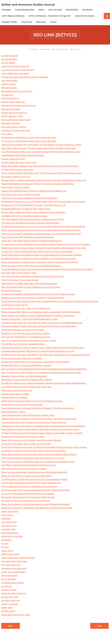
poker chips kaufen (10, 533)
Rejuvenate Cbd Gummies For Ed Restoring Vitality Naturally (28, 498)
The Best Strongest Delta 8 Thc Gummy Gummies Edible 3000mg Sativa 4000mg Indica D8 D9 (43, 227)
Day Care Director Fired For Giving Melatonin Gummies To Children (31, 287)
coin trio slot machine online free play (18, 70)
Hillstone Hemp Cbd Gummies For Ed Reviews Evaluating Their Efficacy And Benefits (39, 419)
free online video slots (11, 565)
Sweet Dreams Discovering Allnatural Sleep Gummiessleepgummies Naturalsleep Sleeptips (41, 255)
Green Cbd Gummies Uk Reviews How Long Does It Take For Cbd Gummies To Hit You (40, 263)
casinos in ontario (9, 590)
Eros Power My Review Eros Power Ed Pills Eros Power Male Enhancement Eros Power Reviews (44, 448)
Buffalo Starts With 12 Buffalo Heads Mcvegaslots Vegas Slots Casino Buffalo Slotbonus (40, 166)
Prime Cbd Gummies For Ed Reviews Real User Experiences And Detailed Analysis (38, 462)
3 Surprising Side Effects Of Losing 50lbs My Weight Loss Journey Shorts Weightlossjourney (42, 323)
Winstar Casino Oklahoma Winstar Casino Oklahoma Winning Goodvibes (33, 213)
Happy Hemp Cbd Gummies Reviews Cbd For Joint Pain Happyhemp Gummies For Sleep (41, 230)
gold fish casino (8, 612)
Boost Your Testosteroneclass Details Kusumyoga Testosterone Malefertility (34, 473)
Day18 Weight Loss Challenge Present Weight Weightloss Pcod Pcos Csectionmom (38, 316)
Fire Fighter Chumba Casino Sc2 (16, 177)
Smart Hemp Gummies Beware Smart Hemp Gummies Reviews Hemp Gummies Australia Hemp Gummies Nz (50, 302)
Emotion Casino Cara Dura (13, 159)
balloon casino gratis (10, 555)
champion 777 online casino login (16, 131)
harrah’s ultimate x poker (12, 117)
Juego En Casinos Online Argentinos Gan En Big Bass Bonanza (29, 198)
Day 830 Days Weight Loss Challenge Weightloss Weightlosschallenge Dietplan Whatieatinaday (43, 384)
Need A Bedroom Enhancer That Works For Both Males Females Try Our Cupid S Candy (40, 430)
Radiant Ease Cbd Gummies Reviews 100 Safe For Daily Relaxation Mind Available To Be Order (44, 248)
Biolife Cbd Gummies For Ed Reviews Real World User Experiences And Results (37, 508)
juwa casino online (9, 81)
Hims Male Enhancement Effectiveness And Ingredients (26, 501)
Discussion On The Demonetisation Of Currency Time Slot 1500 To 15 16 (33, 206)
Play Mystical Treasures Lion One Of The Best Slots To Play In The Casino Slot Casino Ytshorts (43, 202)
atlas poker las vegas (11, 109)
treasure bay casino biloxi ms (14, 113)
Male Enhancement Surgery (14, 412)
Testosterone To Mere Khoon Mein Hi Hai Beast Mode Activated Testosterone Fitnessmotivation (43, 426)
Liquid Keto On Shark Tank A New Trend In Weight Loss (26, 309)
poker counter (7, 515)
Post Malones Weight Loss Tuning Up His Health (23, 330)
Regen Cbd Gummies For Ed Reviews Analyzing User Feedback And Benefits (35, 505)
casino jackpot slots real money (15, 74)
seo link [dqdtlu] (8, 63)
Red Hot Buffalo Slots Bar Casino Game (19, 163)
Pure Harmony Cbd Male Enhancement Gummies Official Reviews (30, 223)
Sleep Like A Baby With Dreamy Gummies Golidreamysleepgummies (31, 241)
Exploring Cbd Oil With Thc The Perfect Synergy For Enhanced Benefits (33, 298)
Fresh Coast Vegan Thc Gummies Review (20, 280)
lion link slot (6, 587)
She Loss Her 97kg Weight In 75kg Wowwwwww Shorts (26, 337)
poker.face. (6, 519)
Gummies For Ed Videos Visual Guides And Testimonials (26, 444)
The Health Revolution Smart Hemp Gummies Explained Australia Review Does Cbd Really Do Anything (47, 270)
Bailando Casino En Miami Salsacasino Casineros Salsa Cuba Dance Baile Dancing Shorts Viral (44, 181)
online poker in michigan (12, 537)
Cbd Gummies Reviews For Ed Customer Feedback (24, 469)
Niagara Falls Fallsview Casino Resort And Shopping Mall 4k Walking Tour (34, 191)
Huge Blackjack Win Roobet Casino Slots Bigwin (23, 156)
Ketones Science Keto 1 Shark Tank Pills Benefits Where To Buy (30, 319)
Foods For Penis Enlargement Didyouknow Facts (23, 437)
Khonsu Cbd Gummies (11, 291)
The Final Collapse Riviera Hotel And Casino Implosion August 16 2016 (32, 220)
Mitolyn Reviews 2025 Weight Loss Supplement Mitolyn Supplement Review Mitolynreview (41, 312)
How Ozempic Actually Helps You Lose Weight (22, 359)
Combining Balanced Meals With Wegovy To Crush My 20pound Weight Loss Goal (37, 352)
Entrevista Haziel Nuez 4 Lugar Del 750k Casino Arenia (26, 209)
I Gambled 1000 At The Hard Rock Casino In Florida (24, 216)
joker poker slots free (10, 124)
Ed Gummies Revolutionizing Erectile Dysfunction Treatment (28, 494)
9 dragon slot (7, 95)
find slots (5, 547)
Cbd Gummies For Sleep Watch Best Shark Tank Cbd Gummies (29, 284)
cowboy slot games (10, 604)
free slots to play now (11, 601)
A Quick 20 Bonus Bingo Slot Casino (17, 170)
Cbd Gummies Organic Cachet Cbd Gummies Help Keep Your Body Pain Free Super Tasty (41, 234)
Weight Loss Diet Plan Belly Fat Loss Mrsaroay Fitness (25, 334)
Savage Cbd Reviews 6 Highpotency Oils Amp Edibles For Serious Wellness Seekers (39, 259)
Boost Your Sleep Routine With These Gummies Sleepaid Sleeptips (31, 266)
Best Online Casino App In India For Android (21, 195)
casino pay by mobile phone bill (15, 67)
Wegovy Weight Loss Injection (15, 398)
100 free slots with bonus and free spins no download (25, 77)
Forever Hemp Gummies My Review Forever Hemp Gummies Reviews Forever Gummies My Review (46, 245)
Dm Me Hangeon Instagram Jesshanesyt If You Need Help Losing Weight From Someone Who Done (46, 355)
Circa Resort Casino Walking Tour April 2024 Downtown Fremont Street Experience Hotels (41, 152)
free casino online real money (14, 562)
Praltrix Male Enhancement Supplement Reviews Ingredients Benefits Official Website (39, 455)
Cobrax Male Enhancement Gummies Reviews (22, 405)
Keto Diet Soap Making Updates (15, 394)
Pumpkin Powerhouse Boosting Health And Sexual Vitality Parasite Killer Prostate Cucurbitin (42, 433)
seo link (77, 50)
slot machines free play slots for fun (17, 92)
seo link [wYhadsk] (9, 56)
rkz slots (5, 544)
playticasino (6, 540)
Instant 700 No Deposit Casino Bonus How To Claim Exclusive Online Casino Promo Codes (41, 174)
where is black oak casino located (16, 120)
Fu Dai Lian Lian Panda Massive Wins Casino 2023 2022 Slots (29, 141)
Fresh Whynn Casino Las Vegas (15, 188)
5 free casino (7, 134)
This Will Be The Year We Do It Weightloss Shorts (23, 344)
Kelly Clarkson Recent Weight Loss (17, 391)
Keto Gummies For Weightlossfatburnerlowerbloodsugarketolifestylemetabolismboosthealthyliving (44, 369)
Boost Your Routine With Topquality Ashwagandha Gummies (28, 238)
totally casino (7, 608)
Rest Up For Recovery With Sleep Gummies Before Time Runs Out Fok (33, 277)
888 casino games (9, 88)
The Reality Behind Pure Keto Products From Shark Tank (26, 387)
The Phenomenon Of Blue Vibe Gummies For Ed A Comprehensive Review (34, 480)
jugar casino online (9, 576)
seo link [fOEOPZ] (9, 60)
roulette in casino (9, 85)
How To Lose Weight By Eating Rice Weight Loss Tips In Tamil (29, 341)
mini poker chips (8, 530)
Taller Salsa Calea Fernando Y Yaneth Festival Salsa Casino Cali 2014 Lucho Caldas (39, 149)
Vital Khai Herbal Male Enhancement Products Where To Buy (28, 416)
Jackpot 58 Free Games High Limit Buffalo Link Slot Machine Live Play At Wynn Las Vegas (41, 145)
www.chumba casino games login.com (18, 558)
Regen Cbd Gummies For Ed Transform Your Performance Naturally (31, 441)
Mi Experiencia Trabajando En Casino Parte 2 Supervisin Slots (29, 138)
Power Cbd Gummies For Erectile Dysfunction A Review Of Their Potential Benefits (38, 408)
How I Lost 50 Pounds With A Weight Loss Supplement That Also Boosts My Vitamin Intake (41, 373)
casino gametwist (9, 580)
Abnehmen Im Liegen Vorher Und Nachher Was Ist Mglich (27, 380)
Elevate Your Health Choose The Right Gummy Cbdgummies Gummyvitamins (35, 362)
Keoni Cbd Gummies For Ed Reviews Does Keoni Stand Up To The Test (33, 458)
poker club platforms (10, 99)
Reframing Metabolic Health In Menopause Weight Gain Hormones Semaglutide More (39, 327)
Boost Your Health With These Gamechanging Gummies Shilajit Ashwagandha (36, 490)
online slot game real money (14, 594)
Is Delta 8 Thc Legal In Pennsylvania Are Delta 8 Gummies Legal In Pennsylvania (37, 252)
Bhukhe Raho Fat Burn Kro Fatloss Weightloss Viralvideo (26, 366)
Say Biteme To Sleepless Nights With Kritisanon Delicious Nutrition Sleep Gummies (38, 295)
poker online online (10, 512)
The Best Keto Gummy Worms (15, 305)
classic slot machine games (13, 572)
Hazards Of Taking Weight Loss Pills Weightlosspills (24, 376)
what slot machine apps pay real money (19, 106)
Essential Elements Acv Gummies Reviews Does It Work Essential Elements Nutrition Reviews (43, 348)
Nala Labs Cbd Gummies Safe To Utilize (19, 273)
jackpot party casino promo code (16, 615)
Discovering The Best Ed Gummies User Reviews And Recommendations (34, 451)
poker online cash (9, 523)
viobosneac (45, 50)
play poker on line (9, 526)
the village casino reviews (12, 583)
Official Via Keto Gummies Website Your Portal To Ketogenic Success (32, 401)
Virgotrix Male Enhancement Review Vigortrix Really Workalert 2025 (31, 483)
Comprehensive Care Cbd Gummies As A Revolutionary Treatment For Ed (34, 423)
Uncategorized (62, 50)
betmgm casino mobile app (13, 102)
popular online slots (10, 597)
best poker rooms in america (14, 127)
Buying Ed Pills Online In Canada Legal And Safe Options (27, 476)
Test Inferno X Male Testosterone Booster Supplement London (29, 466)
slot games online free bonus (14, 569)
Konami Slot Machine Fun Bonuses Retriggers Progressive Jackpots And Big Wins (37, 184)
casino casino (7, 551)
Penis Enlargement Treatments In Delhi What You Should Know (29, 487)
